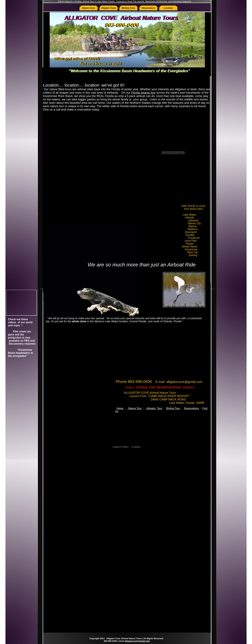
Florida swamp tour (143, 93)
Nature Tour (135, 408)
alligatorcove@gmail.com (137, 641)
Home (120, 408)
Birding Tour (173, 408)
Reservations (191, 408)
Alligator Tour (154, 408)
